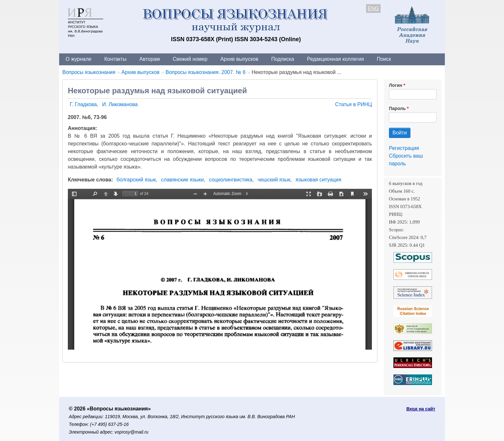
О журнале (78, 59)
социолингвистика (231, 180)
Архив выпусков (239, 59)
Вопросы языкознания (89, 72)
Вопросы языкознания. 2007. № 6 (206, 72)
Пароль (397, 108)
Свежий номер (190, 59)
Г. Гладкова (83, 104)
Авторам (150, 59)
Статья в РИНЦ (353, 104)
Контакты (115, 59)
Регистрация (404, 148)
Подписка (283, 59)
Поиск (384, 59)
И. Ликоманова (120, 104)
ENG (373, 9)
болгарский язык (136, 180)
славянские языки (182, 180)
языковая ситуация (319, 180)
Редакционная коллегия (335, 59)
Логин (396, 85)
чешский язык (274, 180)
